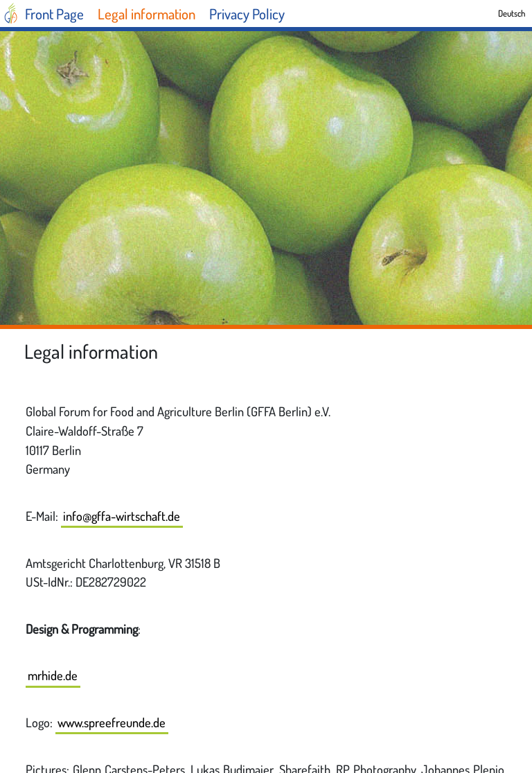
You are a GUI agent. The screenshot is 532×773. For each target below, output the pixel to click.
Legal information (147, 14)
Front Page (54, 14)
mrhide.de (53, 675)
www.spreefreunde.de (112, 722)
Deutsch (512, 13)
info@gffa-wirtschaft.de (122, 516)
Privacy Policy (247, 14)
